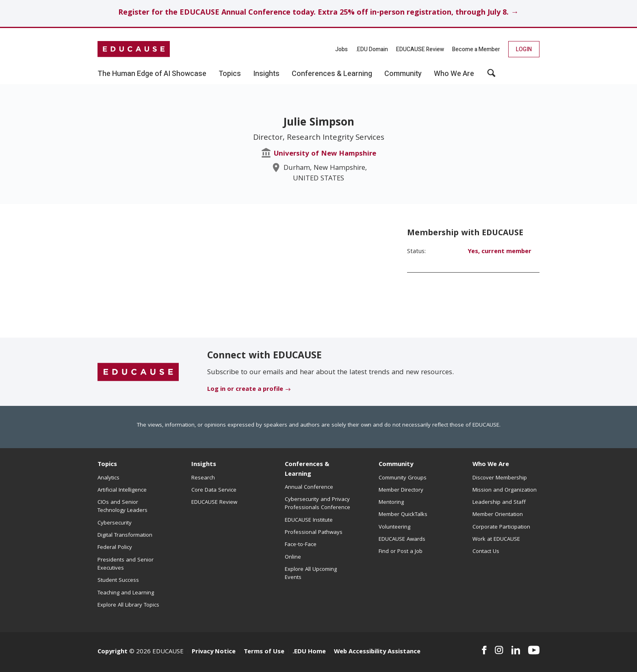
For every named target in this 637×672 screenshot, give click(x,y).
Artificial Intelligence (122, 490)
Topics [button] (230, 74)
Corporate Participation (501, 527)
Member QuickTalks (403, 515)
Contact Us (486, 552)
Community (396, 465)
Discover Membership (500, 478)
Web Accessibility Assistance (377, 652)
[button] (491, 76)
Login (524, 49)
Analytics (108, 478)
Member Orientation (498, 515)
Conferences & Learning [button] (332, 74)
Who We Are (491, 465)
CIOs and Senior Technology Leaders (122, 507)
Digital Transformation (125, 535)
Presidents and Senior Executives (126, 564)
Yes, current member (499, 252)
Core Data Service (214, 490)
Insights (204, 465)
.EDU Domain (372, 49)
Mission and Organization (505, 490)
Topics (107, 465)
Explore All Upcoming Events (311, 574)
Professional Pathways (314, 533)
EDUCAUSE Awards (402, 540)
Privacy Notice (214, 652)
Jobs (341, 49)
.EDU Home (309, 652)
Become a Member (476, 49)
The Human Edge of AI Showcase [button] (152, 74)
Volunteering (394, 527)
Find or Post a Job (401, 552)
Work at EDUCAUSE (496, 540)
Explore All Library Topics (128, 605)
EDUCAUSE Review (420, 49)
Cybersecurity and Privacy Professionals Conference (317, 504)
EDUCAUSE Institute (309, 520)
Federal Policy (115, 548)
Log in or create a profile (245, 390)
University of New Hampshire (325, 154)
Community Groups (403, 478)
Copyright (113, 652)
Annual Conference (309, 488)
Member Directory (401, 490)
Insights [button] (266, 74)
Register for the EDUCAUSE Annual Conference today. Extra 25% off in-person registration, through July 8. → (318, 13)
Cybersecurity (115, 523)
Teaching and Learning (126, 593)
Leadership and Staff (499, 503)
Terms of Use (264, 652)
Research (203, 478)
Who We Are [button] (454, 74)
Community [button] (403, 74)
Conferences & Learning (307, 469)
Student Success (118, 581)
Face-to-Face (301, 545)
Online (293, 557)
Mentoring (391, 503)
